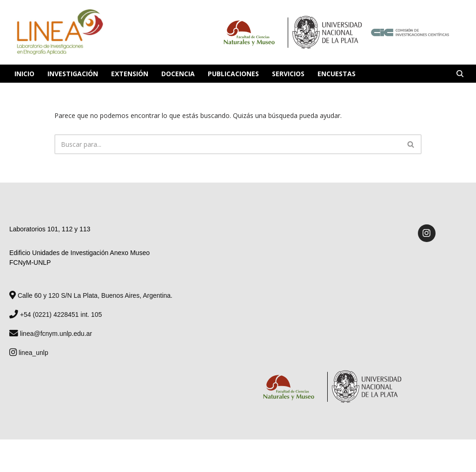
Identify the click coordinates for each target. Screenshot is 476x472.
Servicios (288, 74)
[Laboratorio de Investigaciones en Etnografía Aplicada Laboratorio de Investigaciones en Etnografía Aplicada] (59, 32)
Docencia (178, 74)
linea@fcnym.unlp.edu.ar (51, 334)
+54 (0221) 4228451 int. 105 (56, 315)
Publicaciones (233, 74)
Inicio (24, 74)
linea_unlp (29, 353)
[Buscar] (460, 74)
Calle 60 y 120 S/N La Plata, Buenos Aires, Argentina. (91, 295)
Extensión (130, 74)
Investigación (73, 74)
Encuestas (337, 74)
